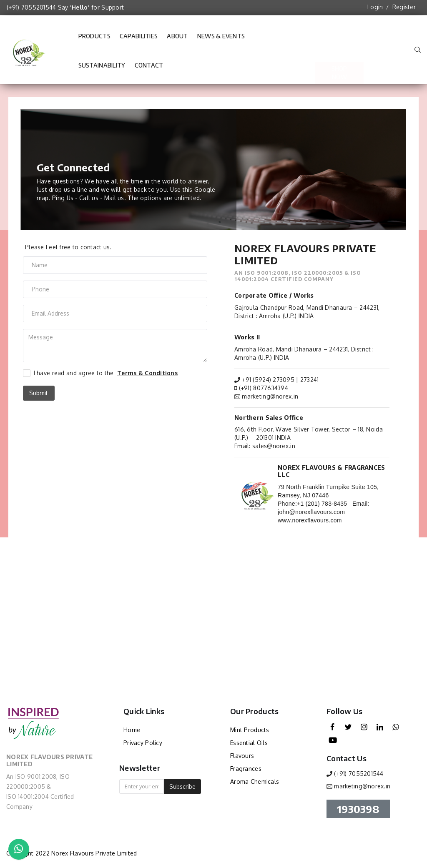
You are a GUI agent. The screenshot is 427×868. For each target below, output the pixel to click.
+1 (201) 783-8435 (322, 504)
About (177, 40)
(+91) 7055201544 (31, 7)
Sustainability (102, 69)
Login (375, 7)
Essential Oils (249, 743)
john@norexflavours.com (311, 512)
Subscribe (182, 786)
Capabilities (139, 40)
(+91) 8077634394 (264, 388)
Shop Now (339, 51)
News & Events (221, 40)
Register (404, 7)
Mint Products (250, 730)
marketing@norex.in (270, 396)
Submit (39, 393)
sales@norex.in (274, 446)
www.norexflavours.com (310, 520)
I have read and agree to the (106, 373)
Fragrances (246, 769)
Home (132, 730)
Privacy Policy (143, 743)
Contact (149, 69)
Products (94, 36)
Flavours (242, 756)
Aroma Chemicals (255, 781)
